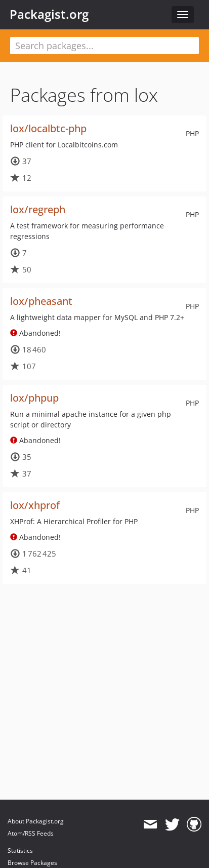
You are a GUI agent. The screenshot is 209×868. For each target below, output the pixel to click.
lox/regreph (38, 209)
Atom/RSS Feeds (31, 833)
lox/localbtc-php (48, 128)
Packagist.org (49, 14)
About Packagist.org (36, 821)
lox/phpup (34, 398)
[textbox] (104, 46)
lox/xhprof (35, 505)
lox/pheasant (41, 301)
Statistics (20, 851)
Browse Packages (32, 863)
